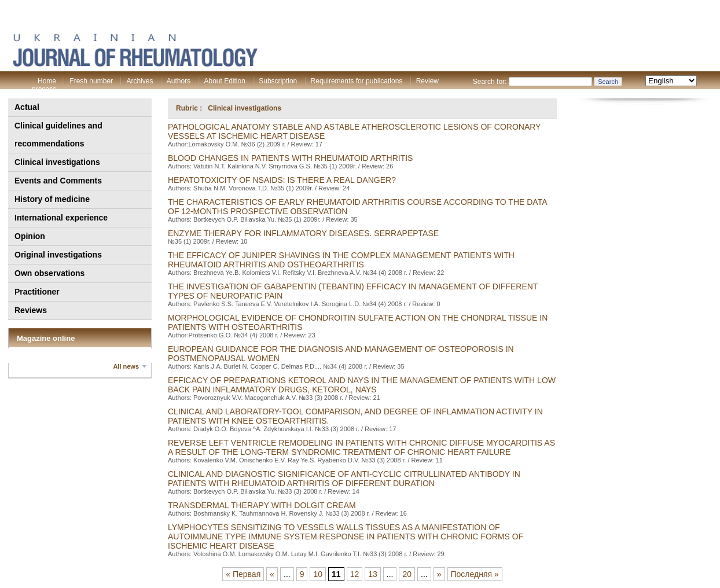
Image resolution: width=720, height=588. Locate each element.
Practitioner (37, 292)
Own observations (49, 273)
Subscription (278, 81)
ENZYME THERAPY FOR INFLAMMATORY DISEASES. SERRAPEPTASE (303, 233)
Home (47, 81)
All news (126, 366)
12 (355, 574)
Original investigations (58, 255)
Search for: (490, 82)
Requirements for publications (357, 81)
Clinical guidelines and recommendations (58, 135)
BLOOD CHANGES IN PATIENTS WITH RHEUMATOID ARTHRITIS (290, 158)
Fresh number (91, 81)
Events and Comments (58, 181)
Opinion (30, 236)
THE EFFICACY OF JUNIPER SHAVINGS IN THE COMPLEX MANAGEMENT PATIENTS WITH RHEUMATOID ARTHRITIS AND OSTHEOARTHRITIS (341, 260)
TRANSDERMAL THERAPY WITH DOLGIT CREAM (262, 505)
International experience (61, 218)
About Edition (224, 81)
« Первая (243, 574)
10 (318, 574)
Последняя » (475, 574)
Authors (179, 81)
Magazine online (46, 338)
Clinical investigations (57, 162)
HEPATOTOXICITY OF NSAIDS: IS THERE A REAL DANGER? (282, 180)
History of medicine (52, 199)
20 (407, 574)
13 (373, 574)
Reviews (31, 310)
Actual (27, 107)
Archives (139, 81)
